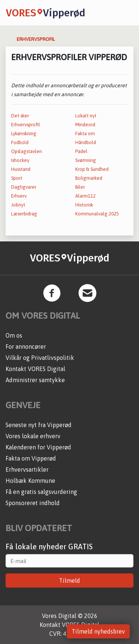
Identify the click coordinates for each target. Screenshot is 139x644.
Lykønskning (24, 134)
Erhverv (19, 196)
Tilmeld (69, 580)
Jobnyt (18, 205)
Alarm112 (85, 196)
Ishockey (20, 160)
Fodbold (20, 142)
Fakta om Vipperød (31, 458)
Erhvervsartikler (27, 469)
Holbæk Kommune (30, 481)
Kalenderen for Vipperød (38, 447)
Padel (81, 151)
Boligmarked (89, 178)
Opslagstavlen (27, 151)
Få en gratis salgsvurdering (41, 492)
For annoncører (26, 347)
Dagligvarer (24, 187)
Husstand (21, 169)
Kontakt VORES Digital (35, 369)
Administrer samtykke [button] (35, 380)
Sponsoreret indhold (33, 503)
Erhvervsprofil (26, 125)
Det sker (20, 116)
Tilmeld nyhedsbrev (98, 631)
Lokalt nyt (86, 116)
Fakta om (85, 134)
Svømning (86, 160)
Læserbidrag (24, 214)
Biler (80, 187)
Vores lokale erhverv (33, 436)
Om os (14, 335)
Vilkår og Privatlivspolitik (40, 358)
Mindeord (85, 125)
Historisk (84, 205)
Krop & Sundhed (92, 169)
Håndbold (86, 142)
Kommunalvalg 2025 (97, 214)
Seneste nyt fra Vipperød (39, 425)
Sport (17, 178)
